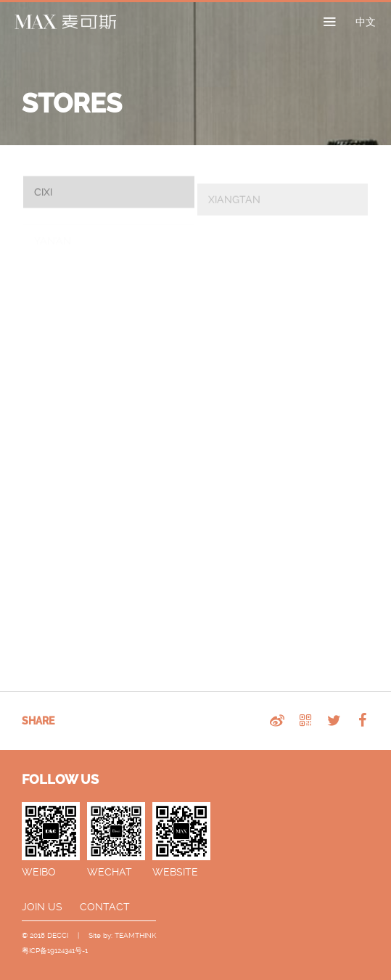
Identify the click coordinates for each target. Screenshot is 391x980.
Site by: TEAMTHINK (122, 935)
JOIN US (42, 907)
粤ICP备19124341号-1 (55, 951)
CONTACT (105, 907)
